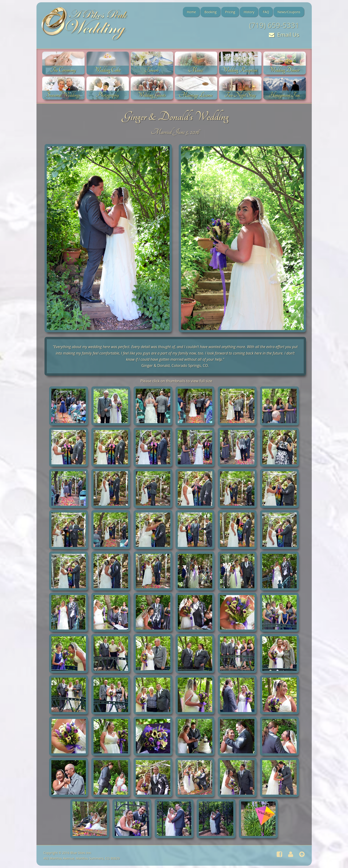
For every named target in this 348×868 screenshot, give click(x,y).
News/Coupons (289, 12)
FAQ (266, 12)
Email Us (284, 35)
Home (191, 12)
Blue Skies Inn (81, 853)
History (249, 12)
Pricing (230, 12)
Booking (210, 12)
